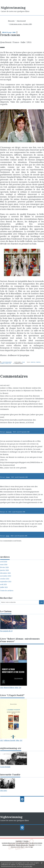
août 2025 (4, 584)
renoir (33, 362)
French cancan (10, 35)
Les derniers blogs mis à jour (8, 843)
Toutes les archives (7, 591)
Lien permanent (6, 362)
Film (23, 362)
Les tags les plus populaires (36, 843)
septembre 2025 (6, 582)
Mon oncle (11, 21)
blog (32, 847)
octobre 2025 (5, 579)
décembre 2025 (5, 573)
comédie (38, 362)
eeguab (8, 536)
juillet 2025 (4, 587)
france (2, 363)
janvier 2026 (4, 570)
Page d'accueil (21, 21)
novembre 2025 (6, 576)
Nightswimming (13, 8)
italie (7, 363)
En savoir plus (28, 866)
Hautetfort (26, 841)
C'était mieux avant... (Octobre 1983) (21, 24)
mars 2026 (4, 565)
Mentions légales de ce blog (22, 845)
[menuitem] (12, 21)
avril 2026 (4, 562)
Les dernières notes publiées (22, 843)
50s (10, 363)
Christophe (9, 432)
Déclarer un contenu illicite (9, 845)
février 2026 (4, 567)
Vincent (8, 477)
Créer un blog (19, 841)
